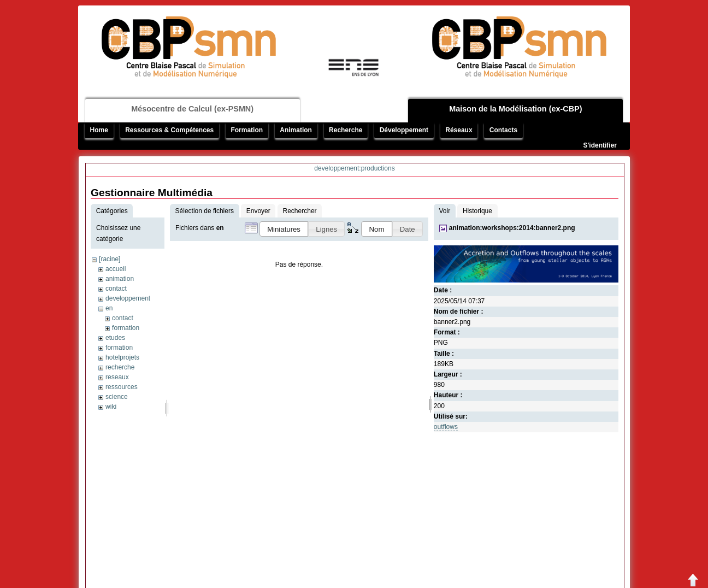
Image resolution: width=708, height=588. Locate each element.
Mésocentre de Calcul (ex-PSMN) (192, 109)
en (109, 308)
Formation (247, 130)
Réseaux (459, 130)
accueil (116, 269)
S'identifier (600, 145)
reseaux (117, 377)
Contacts (503, 130)
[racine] (110, 259)
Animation (296, 130)
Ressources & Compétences (169, 130)
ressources (122, 387)
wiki (111, 407)
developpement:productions (354, 168)
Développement (404, 130)
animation (120, 279)
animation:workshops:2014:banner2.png (512, 228)
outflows (446, 427)
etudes (115, 338)
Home (99, 130)
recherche (120, 367)
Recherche (346, 130)
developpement (128, 298)
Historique (477, 211)
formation (126, 328)
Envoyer (258, 211)
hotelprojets (122, 357)
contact (116, 289)
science (117, 397)
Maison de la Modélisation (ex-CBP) (515, 109)
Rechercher (300, 211)
